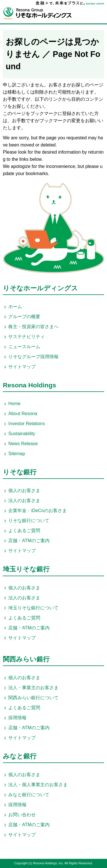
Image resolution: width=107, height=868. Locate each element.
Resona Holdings (30, 385)
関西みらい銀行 (26, 659)
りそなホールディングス (40, 288)
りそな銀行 (20, 472)
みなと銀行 (20, 756)
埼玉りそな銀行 (26, 569)
